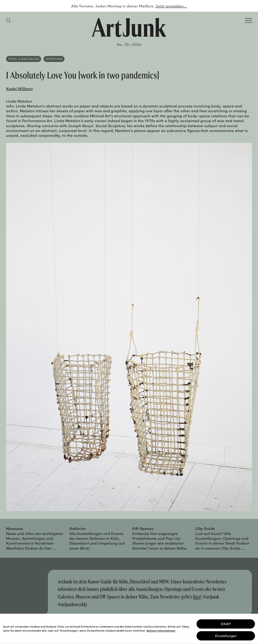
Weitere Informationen (161, 630)
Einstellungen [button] (226, 635)
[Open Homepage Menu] (248, 20)
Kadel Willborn (19, 88)
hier (197, 597)
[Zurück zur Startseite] (129, 27)
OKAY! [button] (226, 623)
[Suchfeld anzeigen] (9, 20)
